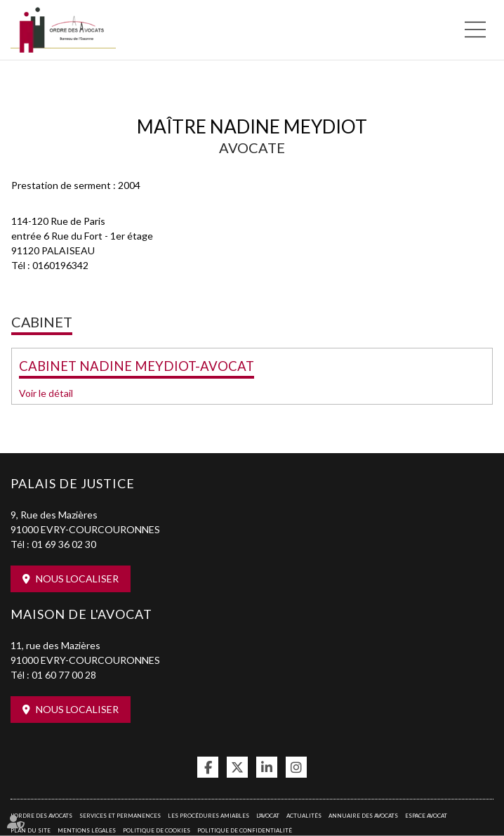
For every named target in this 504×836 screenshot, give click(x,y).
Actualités (304, 816)
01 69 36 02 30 (64, 544)
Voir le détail (46, 393)
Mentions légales (87, 830)
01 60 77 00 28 (64, 675)
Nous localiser (77, 579)
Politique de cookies (157, 830)
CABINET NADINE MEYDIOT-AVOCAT (137, 366)
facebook (208, 767)
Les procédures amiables (208, 816)
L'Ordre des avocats (41, 816)
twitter (237, 767)
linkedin (267, 767)
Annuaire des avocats (363, 816)
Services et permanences (120, 816)
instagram (296, 767)
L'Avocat (268, 816)
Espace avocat (426, 816)
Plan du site (31, 830)
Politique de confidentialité (245, 830)
